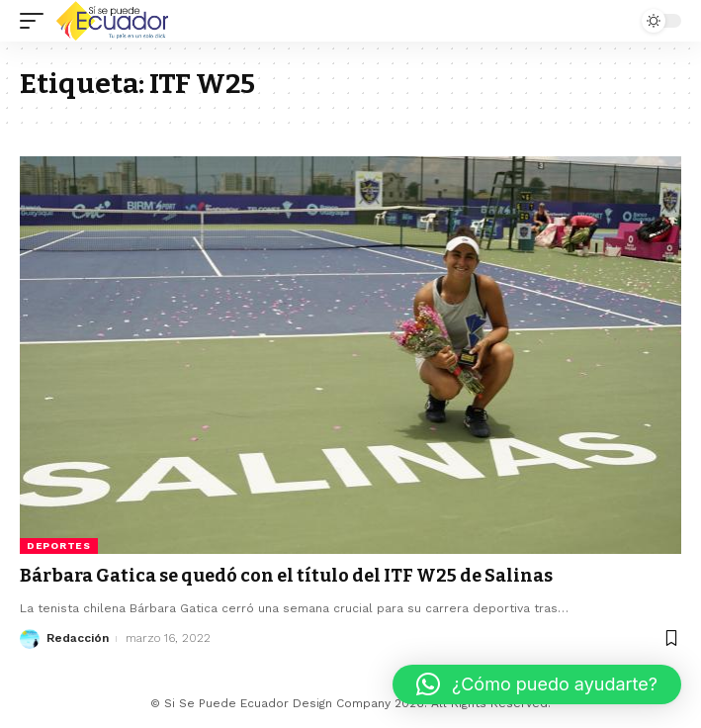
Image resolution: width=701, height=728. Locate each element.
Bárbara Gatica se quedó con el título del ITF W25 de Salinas (286, 576)
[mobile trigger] (37, 21)
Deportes (59, 546)
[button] (537, 684)
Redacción (78, 638)
